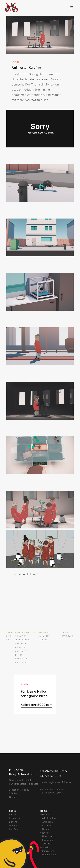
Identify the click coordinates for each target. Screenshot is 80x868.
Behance (14, 822)
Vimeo (12, 815)
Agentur (44, 833)
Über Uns (47, 837)
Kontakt (44, 848)
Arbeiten (44, 815)
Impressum (48, 851)
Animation (48, 822)
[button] (72, 7)
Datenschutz (49, 855)
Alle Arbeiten (49, 818)
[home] (15, 7)
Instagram (15, 818)
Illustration (48, 826)
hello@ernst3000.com (37, 705)
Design (46, 829)
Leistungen (48, 840)
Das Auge (14, 829)
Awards (46, 844)
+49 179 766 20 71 (50, 776)
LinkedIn (14, 826)
